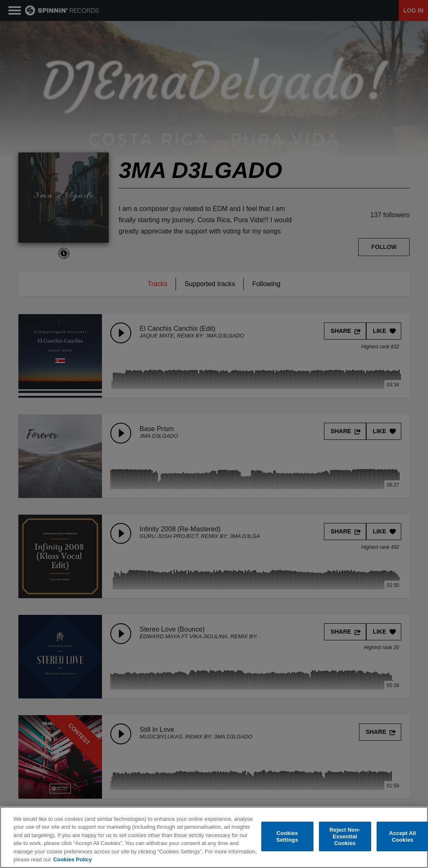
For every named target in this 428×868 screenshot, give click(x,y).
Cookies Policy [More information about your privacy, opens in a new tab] (72, 859)
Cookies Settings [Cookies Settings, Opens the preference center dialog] (287, 836)
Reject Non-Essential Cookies (345, 837)
